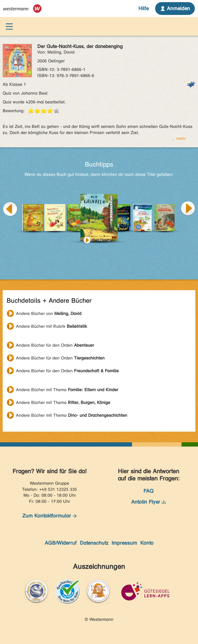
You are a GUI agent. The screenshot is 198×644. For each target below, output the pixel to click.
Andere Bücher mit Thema (67, 390)
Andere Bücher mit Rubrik (51, 326)
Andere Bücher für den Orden (55, 345)
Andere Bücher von (49, 313)
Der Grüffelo (104, 240)
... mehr (179, 138)
